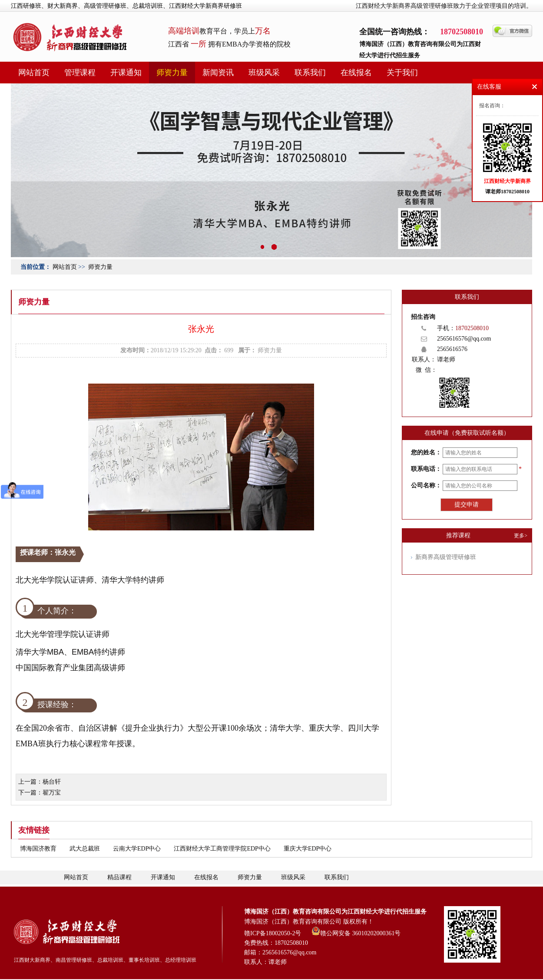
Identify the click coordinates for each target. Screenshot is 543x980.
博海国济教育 (38, 849)
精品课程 (119, 877)
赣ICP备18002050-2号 (273, 933)
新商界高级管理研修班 (446, 557)
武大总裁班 (85, 849)
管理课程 (80, 73)
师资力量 (172, 73)
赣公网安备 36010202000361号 (356, 931)
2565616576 (452, 349)
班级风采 (264, 73)
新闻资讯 (218, 73)
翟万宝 (52, 793)
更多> (521, 536)
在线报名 (356, 73)
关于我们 (402, 73)
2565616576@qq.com (464, 339)
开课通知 (126, 73)
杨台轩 (52, 782)
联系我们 (310, 73)
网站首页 (34, 73)
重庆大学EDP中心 (308, 849)
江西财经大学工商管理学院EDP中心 (222, 849)
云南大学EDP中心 (137, 849)
